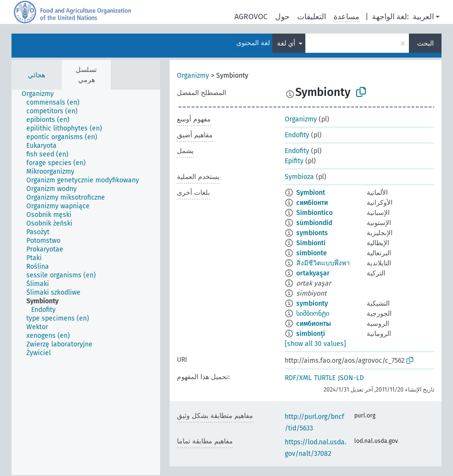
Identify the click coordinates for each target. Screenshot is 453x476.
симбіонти (312, 203)
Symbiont (311, 193)
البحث (425, 43)
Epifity (294, 161)
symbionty (312, 303)
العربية (423, 17)
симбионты (314, 324)
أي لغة (287, 43)
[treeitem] (42, 94)
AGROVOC (251, 17)
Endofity (297, 135)
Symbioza (299, 177)
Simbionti (311, 243)
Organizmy (193, 76)
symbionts (312, 233)
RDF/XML (298, 378)
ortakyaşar (313, 273)
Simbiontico (314, 213)
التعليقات (312, 17)
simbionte (312, 253)
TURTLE (325, 378)
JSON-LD (351, 378)
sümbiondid (314, 223)
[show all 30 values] (315, 344)
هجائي (36, 75)
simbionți (311, 334)
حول (282, 17)
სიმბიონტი (313, 314)
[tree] (86, 282)
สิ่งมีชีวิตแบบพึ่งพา (323, 263)
